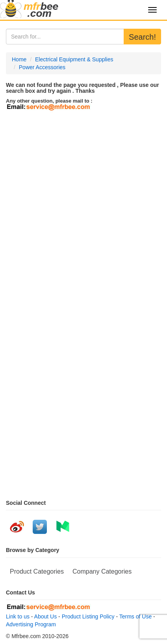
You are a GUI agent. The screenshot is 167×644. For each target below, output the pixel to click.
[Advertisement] (83, 200)
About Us (46, 616)
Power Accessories (42, 67)
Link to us (18, 616)
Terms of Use (135, 616)
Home (19, 59)
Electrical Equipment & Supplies (74, 59)
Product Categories (37, 571)
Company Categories (102, 571)
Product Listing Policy (88, 616)
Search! (142, 37)
